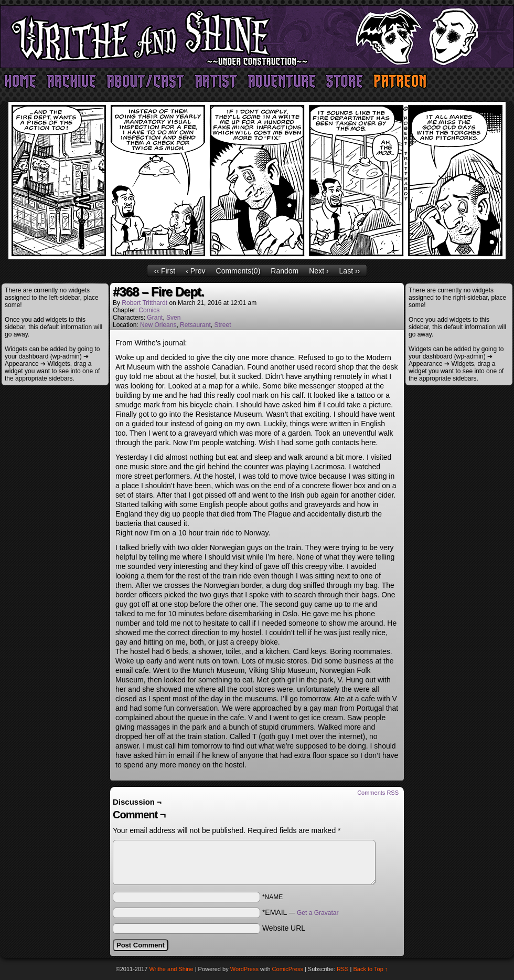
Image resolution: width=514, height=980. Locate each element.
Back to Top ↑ (371, 969)
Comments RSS (378, 793)
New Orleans (158, 325)
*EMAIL (301, 912)
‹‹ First (165, 271)
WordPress (244, 969)
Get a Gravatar (318, 913)
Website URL (284, 928)
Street (222, 325)
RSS (343, 969)
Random (285, 271)
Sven (173, 318)
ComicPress (288, 969)
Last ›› (350, 271)
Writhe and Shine (257, 37)
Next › (319, 271)
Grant (155, 318)
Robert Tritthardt (144, 303)
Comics (149, 310)
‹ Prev (195, 271)
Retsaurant (195, 325)
